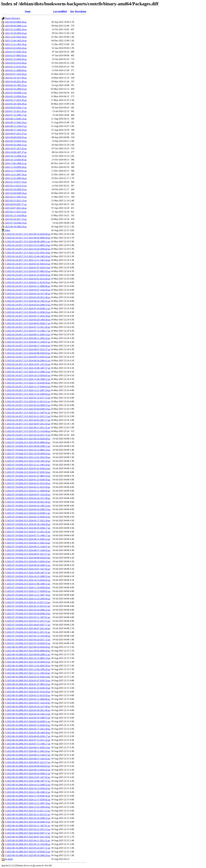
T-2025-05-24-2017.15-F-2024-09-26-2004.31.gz (28, 361)
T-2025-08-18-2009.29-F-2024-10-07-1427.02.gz (28, 777)
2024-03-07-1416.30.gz (16, 74)
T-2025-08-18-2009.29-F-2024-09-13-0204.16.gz (28, 770)
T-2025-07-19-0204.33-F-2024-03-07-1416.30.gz (28, 494)
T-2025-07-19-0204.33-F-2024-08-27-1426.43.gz (28, 550)
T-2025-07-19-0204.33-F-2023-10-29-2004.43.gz (28, 454)
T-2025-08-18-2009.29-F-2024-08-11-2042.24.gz (28, 751)
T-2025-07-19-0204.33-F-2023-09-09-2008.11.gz (28, 446)
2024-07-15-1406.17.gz (16, 115)
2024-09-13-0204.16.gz (16, 141)
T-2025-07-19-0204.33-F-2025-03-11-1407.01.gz (28, 617)
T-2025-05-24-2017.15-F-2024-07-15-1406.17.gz (28, 331)
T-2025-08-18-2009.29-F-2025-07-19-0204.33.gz (28, 852)
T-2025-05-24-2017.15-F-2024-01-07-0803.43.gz (28, 271)
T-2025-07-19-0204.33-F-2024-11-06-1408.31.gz (28, 584)
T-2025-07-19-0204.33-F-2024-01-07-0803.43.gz (28, 476)
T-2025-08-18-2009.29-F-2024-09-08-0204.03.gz (28, 766)
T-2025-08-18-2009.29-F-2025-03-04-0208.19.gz (28, 822)
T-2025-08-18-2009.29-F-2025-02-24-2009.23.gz (28, 818)
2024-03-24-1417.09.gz (16, 78)
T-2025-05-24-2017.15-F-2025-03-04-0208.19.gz (28, 409)
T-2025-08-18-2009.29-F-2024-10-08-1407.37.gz (28, 781)
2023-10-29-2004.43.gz (16, 33)
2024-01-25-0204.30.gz (16, 59)
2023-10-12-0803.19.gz (16, 29)
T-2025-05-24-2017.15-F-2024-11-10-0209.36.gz (28, 383)
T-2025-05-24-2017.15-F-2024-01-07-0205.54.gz (28, 268)
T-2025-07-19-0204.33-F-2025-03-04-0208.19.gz (28, 614)
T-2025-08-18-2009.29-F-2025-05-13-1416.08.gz (28, 844)
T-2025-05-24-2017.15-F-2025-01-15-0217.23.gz (28, 398)
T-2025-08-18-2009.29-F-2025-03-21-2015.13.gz (28, 829)
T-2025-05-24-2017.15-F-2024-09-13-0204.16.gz (28, 357)
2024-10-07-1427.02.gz (16, 148)
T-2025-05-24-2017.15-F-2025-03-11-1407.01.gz (28, 413)
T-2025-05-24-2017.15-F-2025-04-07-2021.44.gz (28, 424)
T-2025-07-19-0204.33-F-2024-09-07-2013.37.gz (28, 554)
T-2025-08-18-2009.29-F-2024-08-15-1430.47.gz (28, 755)
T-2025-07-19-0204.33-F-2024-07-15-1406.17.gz (28, 535)
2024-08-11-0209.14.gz (16, 119)
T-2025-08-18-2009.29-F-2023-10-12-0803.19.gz (28, 658)
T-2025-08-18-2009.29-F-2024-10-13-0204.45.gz (28, 788)
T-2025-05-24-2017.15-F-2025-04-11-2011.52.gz (28, 427)
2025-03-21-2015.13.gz (16, 201)
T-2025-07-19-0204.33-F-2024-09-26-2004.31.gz (28, 565)
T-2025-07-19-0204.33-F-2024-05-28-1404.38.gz (28, 524)
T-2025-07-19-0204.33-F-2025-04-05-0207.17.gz (28, 625)
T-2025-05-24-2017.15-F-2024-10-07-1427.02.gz (28, 364)
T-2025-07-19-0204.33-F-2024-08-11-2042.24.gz (28, 543)
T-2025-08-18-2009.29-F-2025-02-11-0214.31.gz (28, 814)
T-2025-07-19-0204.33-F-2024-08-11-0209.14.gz (28, 539)
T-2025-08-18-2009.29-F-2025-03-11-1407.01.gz (28, 826)
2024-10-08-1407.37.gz (16, 152)
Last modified (60, 11)
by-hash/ (9, 859)
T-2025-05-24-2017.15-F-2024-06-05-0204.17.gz (28, 323)
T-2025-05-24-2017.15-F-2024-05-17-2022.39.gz (28, 316)
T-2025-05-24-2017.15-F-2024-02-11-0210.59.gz (28, 282)
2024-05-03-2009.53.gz (16, 89)
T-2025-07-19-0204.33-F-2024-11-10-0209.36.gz (28, 587)
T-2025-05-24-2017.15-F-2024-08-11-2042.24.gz (28, 338)
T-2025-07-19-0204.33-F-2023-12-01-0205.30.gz (28, 457)
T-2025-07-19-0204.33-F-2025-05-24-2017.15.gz (28, 640)
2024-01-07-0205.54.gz (16, 52)
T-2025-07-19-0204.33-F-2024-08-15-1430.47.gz (28, 547)
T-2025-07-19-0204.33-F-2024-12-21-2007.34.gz (28, 595)
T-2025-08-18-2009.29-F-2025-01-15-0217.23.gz (28, 811)
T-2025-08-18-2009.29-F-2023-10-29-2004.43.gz (28, 662)
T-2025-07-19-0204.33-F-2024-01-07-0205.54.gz (28, 472)
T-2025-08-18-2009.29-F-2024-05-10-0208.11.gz (28, 721)
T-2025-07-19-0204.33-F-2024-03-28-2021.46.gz (28, 502)
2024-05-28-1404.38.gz (16, 104)
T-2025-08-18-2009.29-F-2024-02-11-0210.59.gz (28, 695)
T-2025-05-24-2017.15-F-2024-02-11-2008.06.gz (28, 286)
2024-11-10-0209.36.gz (16, 167)
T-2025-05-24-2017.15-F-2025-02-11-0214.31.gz (28, 401)
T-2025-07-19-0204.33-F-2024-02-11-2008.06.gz (28, 491)
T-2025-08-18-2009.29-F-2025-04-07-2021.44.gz (28, 837)
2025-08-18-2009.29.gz (16, 227)
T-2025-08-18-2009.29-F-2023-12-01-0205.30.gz (28, 666)
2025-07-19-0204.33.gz (16, 223)
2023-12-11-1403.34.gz (16, 44)
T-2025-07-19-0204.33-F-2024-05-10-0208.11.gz (28, 513)
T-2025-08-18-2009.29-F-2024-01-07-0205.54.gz (28, 680)
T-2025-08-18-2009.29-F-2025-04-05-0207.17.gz (28, 833)
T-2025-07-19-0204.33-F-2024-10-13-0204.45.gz (28, 580)
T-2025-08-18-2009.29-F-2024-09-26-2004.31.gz (28, 773)
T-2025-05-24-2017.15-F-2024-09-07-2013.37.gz (28, 349)
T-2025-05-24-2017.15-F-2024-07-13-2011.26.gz (28, 327)
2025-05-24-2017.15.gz (16, 219)
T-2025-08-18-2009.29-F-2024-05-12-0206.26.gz (28, 725)
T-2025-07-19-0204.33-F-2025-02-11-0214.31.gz (28, 606)
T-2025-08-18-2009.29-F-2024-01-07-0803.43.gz (28, 684)
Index (8, 230)
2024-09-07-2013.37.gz (16, 134)
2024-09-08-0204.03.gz (16, 137)
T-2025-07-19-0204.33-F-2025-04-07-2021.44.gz (28, 628)
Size (72, 11)
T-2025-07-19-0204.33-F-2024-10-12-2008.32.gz (28, 576)
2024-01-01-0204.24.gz (16, 48)
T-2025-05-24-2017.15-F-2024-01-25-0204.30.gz (28, 275)
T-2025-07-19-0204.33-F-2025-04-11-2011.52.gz (28, 632)
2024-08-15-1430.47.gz (16, 126)
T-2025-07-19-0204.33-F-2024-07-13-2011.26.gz (28, 532)
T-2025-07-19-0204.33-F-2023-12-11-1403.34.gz (28, 465)
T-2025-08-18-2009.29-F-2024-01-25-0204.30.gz (28, 688)
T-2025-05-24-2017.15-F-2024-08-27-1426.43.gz (28, 346)
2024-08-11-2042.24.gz (16, 122)
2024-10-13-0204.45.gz (16, 160)
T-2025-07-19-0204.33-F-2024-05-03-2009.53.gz (28, 509)
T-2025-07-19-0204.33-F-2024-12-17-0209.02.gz (28, 591)
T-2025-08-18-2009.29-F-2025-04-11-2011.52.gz (28, 840)
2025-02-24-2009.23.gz (16, 189)
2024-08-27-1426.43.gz (16, 130)
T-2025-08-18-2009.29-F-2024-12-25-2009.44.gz (28, 807)
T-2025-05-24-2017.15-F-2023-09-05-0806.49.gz (28, 238)
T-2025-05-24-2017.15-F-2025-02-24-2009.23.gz (28, 405)
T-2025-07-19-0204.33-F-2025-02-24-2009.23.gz (28, 610)
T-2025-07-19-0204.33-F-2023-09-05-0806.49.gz (28, 442)
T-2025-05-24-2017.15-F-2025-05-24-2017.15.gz (28, 435)
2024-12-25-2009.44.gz (16, 178)
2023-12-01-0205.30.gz (16, 37)
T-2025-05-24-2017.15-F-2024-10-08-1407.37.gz (28, 368)
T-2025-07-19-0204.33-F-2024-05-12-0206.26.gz (28, 517)
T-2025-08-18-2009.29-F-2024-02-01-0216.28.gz (28, 692)
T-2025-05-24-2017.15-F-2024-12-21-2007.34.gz (28, 390)
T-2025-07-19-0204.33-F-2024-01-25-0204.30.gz (28, 480)
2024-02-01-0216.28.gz (16, 63)
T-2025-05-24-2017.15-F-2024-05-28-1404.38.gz (28, 320)
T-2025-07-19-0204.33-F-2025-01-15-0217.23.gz (28, 602)
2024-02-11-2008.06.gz (16, 70)
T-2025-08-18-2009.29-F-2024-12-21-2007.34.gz (28, 803)
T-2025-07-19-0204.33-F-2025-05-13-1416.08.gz (28, 636)
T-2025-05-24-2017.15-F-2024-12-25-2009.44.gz (28, 394)
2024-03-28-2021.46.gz (16, 81)
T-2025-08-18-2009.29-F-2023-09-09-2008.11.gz (28, 654)
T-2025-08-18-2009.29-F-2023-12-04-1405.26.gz (28, 669)
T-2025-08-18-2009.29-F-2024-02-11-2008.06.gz (28, 699)
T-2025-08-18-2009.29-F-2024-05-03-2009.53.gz (28, 718)
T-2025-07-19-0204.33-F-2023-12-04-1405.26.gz (28, 461)
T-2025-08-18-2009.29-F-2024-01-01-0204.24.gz (28, 677)
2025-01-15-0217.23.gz (16, 182)
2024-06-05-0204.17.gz (16, 108)
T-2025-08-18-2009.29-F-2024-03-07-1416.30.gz (28, 703)
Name (28, 11)
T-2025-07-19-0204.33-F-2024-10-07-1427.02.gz (28, 569)
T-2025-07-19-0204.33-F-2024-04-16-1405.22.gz (28, 506)
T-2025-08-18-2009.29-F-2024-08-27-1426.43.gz (28, 759)
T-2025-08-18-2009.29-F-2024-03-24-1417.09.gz (28, 707)
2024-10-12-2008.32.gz (16, 156)
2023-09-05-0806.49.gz (16, 22)
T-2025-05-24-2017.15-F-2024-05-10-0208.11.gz (28, 308)
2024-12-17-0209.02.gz (16, 171)
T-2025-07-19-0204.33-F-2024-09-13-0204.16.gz (28, 561)
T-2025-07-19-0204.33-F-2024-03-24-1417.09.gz (28, 498)
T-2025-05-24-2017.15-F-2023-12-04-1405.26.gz (28, 256)
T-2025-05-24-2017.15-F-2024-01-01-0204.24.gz (28, 264)
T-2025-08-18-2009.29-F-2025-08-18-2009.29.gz (28, 855)
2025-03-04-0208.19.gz (16, 193)
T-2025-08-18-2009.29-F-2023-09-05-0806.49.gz (28, 651)
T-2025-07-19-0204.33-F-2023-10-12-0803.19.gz (28, 450)
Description (80, 11)
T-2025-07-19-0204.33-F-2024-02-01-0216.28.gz (28, 483)
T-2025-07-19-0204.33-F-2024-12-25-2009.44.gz (28, 599)
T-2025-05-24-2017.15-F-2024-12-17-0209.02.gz (28, 387)
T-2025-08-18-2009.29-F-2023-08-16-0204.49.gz (28, 647)
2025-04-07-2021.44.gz (16, 208)
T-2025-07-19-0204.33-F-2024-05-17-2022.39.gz (28, 520)
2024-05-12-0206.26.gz (16, 96)
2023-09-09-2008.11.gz (16, 26)
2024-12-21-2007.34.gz (16, 175)
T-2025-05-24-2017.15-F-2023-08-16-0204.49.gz (28, 234)
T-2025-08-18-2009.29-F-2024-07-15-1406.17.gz (28, 744)
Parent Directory (13, 18)
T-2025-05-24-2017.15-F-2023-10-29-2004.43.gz (28, 249)
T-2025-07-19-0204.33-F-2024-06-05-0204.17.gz (28, 528)
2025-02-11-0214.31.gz (16, 186)
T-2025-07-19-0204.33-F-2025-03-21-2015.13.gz (28, 621)
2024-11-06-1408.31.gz (16, 163)
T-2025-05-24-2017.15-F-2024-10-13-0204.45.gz (28, 375)
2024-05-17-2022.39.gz (16, 100)
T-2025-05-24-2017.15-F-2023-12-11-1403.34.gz (28, 260)
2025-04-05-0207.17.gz (16, 204)
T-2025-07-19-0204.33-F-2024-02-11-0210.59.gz (28, 487)
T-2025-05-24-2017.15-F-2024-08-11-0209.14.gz (28, 334)
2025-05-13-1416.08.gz (16, 215)
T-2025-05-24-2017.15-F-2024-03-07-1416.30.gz (28, 290)
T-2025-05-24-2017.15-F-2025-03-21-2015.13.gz (28, 416)
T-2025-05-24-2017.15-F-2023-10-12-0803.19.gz (28, 245)
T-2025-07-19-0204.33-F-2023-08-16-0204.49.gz (28, 439)
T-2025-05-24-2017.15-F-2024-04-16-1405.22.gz (28, 301)
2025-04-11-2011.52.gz (16, 212)
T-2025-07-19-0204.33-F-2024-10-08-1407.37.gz (28, 573)
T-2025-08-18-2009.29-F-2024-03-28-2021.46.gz (28, 710)
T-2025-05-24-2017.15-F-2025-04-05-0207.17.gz (28, 420)
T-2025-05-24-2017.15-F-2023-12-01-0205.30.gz (28, 253)
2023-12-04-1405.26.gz (16, 41)
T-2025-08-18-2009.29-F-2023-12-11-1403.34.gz (28, 673)
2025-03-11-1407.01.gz (16, 197)
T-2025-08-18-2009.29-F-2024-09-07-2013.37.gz (28, 762)
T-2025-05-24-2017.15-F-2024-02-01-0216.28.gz (28, 279)
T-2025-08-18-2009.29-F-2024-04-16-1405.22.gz (28, 714)
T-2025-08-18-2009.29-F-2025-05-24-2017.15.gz (28, 848)
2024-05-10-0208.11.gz (16, 93)
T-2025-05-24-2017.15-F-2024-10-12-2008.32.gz (28, 372)
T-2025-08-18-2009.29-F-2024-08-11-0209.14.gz (28, 747)
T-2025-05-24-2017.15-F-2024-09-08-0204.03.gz (28, 353)
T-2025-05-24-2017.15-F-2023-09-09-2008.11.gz (28, 241)
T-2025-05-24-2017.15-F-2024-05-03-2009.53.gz (28, 305)
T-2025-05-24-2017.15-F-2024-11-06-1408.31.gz (28, 379)
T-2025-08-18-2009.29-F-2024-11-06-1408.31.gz (28, 792)
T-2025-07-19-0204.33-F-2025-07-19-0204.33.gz (28, 643)
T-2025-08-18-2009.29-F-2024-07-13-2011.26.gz (28, 740)
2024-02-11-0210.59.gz (16, 67)
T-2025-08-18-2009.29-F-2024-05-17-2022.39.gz (28, 729)
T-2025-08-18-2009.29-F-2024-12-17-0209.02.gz (28, 800)
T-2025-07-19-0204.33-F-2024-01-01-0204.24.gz (28, 468)
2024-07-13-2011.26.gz (16, 111)
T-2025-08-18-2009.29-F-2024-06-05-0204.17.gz (28, 736)
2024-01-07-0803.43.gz (16, 55)
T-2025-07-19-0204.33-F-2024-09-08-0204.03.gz (28, 558)
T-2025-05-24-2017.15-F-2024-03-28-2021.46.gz (28, 297)
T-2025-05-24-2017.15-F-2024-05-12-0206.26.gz (28, 312)
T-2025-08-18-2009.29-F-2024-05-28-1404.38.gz (28, 733)
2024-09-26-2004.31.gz (16, 145)
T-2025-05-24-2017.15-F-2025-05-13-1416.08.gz (28, 431)
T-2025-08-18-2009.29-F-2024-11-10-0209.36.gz (28, 796)
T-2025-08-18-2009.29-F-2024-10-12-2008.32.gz (28, 785)
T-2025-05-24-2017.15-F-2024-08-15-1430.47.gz (28, 342)
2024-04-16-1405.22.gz (16, 85)
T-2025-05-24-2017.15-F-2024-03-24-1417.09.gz (28, 294)
